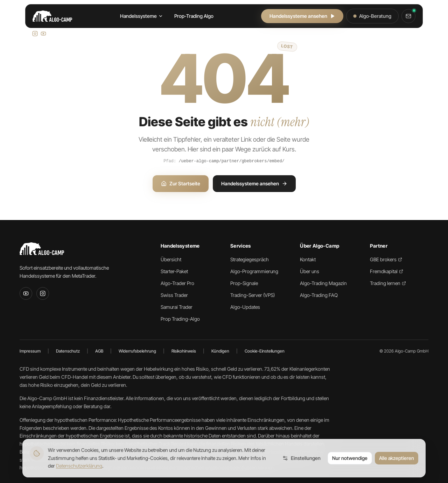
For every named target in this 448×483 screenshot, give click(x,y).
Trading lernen (388, 283)
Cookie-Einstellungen (265, 351)
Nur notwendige (350, 458)
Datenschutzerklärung (79, 466)
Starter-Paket (174, 271)
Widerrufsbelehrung (137, 351)
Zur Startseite (181, 183)
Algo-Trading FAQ (319, 295)
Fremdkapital (387, 271)
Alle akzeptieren (397, 458)
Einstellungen (302, 458)
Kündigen (220, 351)
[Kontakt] (408, 16)
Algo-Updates (245, 307)
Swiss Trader (174, 295)
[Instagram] (43, 293)
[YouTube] (26, 293)
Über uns (310, 271)
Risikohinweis (184, 351)
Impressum (30, 351)
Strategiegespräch (250, 259)
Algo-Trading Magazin (323, 283)
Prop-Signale (244, 283)
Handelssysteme (142, 16)
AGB (99, 351)
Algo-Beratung (372, 16)
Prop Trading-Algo (180, 319)
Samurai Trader (177, 307)
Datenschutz (68, 351)
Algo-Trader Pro (177, 283)
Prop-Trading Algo (194, 16)
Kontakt (308, 259)
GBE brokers (386, 259)
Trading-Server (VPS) (253, 295)
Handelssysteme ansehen (302, 16)
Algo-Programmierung (254, 271)
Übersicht (171, 259)
